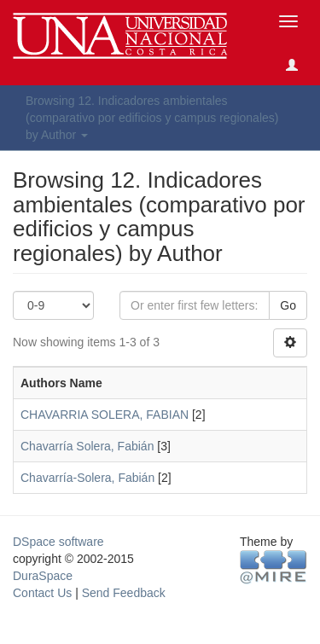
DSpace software (58, 542)
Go (288, 305)
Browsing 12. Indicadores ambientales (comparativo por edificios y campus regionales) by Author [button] (152, 118)
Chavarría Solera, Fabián (87, 446)
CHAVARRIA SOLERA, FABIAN (105, 415)
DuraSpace (43, 576)
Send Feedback (124, 593)
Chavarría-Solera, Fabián (87, 478)
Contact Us (42, 593)
